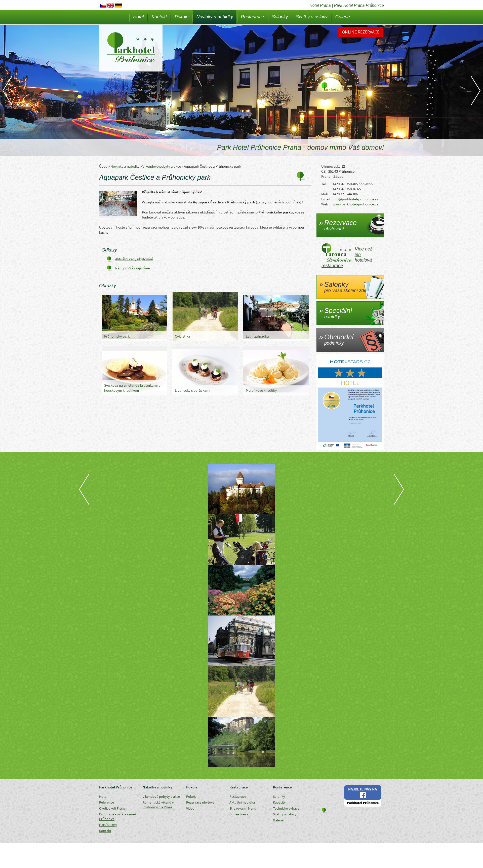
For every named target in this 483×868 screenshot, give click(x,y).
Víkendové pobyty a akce (162, 166)
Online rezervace (361, 32)
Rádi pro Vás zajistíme (132, 268)
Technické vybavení (288, 808)
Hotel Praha (320, 5)
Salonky (280, 17)
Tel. (324, 184)
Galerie (343, 17)
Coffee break (239, 814)
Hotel (138, 17)
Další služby (108, 825)
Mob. (325, 194)
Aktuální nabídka (242, 802)
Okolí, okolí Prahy (112, 808)
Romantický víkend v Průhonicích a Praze (158, 805)
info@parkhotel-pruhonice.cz (355, 199)
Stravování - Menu (243, 808)
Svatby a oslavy (312, 17)
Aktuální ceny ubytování (134, 259)
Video (190, 808)
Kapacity (279, 802)
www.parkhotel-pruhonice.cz (355, 204)
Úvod (103, 166)
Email (326, 199)
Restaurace (253, 17)
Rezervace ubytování (202, 802)
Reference (107, 802)
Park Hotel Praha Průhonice (359, 5)
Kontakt (159, 17)
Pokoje (182, 17)
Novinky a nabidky (215, 17)
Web (325, 204)
